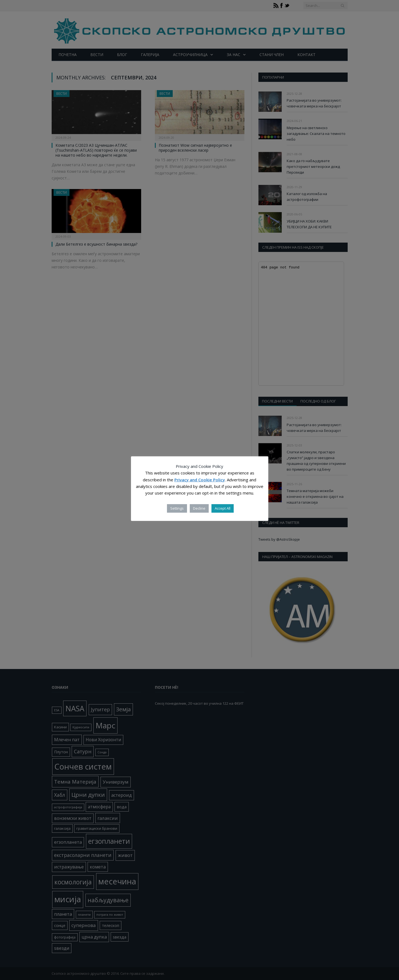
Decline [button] (199, 508)
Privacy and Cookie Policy (200, 480)
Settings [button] (177, 508)
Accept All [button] (223, 508)
